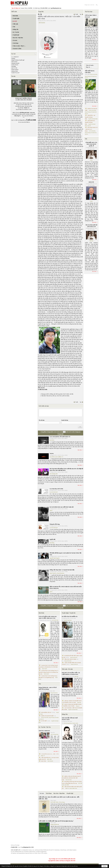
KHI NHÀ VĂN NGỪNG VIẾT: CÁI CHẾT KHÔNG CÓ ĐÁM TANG (71, 674)
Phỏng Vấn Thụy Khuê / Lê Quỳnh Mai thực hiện (62, 570)
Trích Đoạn (49, 793)
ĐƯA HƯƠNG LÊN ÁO (46, 712)
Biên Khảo (41, 613)
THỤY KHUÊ (53, 573)
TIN (86, 139)
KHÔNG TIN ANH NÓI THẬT (47, 716)
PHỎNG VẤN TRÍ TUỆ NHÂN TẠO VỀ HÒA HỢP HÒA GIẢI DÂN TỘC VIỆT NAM (71, 778)
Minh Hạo (76, 676)
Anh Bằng (14, 66)
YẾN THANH (42, 23)
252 (55, 432)
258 (73, 432)
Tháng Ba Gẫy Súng (55, 524)
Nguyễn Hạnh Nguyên (55, 558)
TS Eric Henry (62, 802)
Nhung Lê (78, 706)
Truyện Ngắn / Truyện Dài (69, 613)
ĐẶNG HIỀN (49, 759)
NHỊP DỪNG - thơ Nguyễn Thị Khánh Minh (90, 117)
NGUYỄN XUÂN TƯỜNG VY (56, 457)
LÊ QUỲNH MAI (60, 573)
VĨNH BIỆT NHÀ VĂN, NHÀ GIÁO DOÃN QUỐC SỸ (91, 144)
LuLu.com (32, 113)
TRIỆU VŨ (43, 756)
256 (67, 432)
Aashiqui (13, 58)
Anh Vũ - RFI (14, 68)
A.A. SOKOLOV (15, 57)
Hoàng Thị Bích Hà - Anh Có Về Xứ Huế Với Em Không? (48, 688)
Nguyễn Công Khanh (68, 620)
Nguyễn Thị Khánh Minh (73, 710)
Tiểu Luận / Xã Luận (67, 669)
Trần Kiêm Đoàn (68, 780)
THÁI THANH (50, 761)
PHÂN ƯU (91, 182)
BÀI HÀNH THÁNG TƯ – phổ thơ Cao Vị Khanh (91, 129)
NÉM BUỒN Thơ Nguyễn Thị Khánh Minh (90, 122)
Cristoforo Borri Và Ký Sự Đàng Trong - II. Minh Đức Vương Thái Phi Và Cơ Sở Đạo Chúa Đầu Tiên (49, 672)
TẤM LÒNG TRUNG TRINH (70, 659)
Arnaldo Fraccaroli (15, 73)
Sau (81, 14)
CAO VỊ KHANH (92, 131)
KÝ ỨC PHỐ (44, 721)
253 (58, 432)
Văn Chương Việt (54, 474)
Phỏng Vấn (65, 714)
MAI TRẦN (67, 785)
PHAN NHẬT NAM (73, 788)
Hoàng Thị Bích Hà (54, 693)
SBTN (51, 511)
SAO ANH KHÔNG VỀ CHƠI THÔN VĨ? (60, 437)
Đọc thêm (80, 450)
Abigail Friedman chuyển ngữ (18, 60)
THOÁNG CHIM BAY (44, 731)
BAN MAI (52, 440)
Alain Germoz (14, 62)
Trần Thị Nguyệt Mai (54, 734)
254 (61, 432)
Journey (52, 453)
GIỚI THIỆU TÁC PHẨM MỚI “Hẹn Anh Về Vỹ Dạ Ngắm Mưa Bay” (56, 821)
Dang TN (89, 126)
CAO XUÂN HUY (54, 492)
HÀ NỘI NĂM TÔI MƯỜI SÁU (70, 617)
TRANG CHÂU (75, 723)
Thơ (40, 684)
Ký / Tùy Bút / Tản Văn (45, 727)
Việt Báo (91, 241)
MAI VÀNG (44, 761)
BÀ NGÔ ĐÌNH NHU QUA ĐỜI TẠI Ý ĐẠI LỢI (62, 507)
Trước (77, 14)
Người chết (53, 539)
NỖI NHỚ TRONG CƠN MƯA (90, 72)
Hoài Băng (52, 543)
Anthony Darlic (15, 71)
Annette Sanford (15, 70)
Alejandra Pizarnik (15, 63)
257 (70, 432)
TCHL (91, 160)
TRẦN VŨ (67, 788)
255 (64, 432)
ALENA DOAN (15, 65)
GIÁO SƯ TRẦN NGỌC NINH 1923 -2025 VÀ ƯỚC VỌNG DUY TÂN (48, 617)
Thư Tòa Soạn (89, 12)
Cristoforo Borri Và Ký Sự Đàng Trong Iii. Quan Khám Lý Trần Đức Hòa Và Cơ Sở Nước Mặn (48, 667)
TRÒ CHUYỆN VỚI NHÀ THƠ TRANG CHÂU (70, 719)
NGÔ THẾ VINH (55, 620)
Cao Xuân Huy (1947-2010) (56, 489)
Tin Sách (42, 793)
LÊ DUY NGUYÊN (45, 718)
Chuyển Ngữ (70, 793)
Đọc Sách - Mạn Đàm (59, 793)
